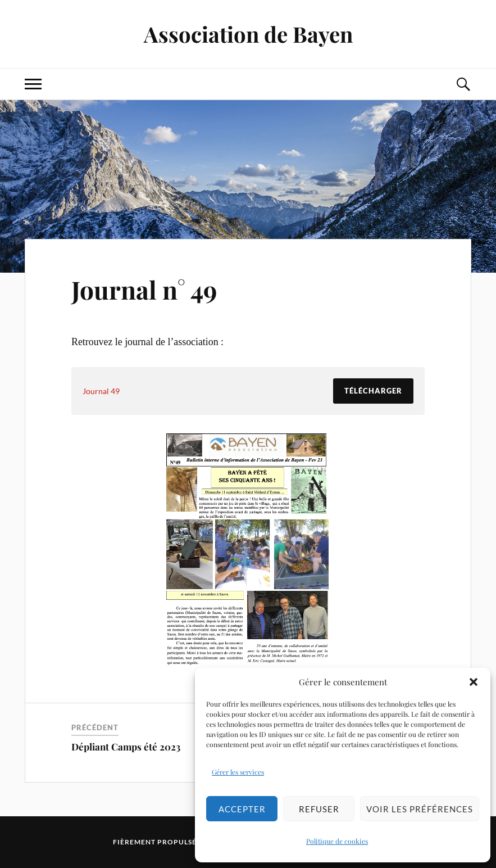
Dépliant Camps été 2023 (126, 747)
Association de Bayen (248, 34)
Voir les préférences (420, 809)
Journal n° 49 (144, 289)
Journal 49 (101, 391)
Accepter (242, 809)
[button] (474, 682)
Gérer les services (238, 772)
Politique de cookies (337, 841)
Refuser (319, 809)
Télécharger (373, 391)
